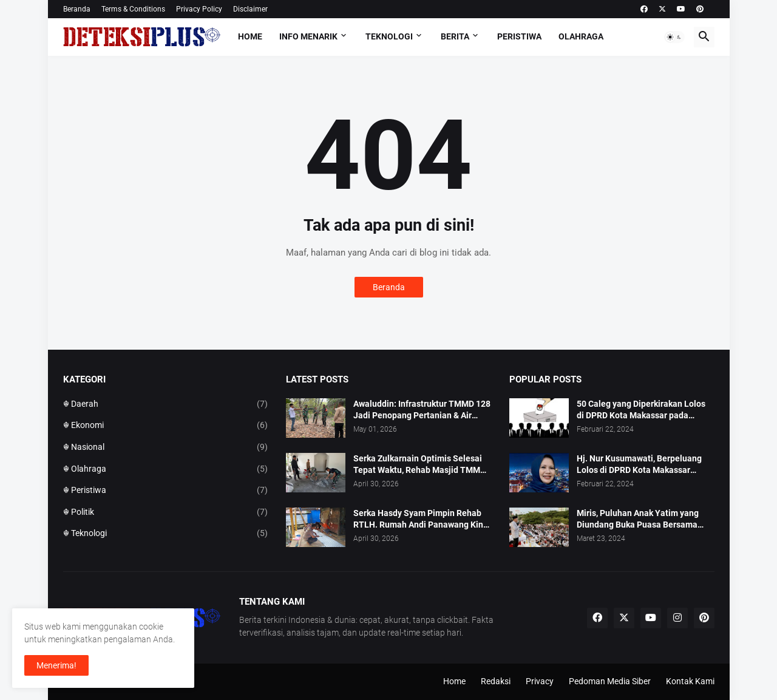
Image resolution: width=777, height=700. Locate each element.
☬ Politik (166, 512)
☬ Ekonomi (166, 426)
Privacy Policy (199, 9)
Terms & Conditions (133, 9)
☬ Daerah (166, 404)
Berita (455, 36)
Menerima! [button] (56, 665)
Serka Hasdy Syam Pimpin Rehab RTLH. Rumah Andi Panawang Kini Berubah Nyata (419, 519)
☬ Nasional (166, 447)
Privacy (540, 681)
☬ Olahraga (166, 469)
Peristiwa (519, 36)
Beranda (77, 9)
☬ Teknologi (166, 534)
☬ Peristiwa (166, 491)
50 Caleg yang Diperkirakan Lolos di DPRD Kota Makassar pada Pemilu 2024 (641, 410)
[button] (674, 37)
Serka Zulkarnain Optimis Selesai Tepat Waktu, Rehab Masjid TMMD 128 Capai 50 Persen (419, 465)
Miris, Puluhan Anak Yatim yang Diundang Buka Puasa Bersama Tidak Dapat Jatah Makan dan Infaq (645, 519)
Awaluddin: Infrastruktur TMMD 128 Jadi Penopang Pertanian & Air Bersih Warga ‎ (422, 410)
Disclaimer (250, 9)
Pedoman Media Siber (610, 681)
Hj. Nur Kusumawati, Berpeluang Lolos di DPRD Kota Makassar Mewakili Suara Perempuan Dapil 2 (644, 465)
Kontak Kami (690, 681)
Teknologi (389, 36)
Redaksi (496, 681)
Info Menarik (308, 36)
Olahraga (581, 36)
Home (250, 36)
